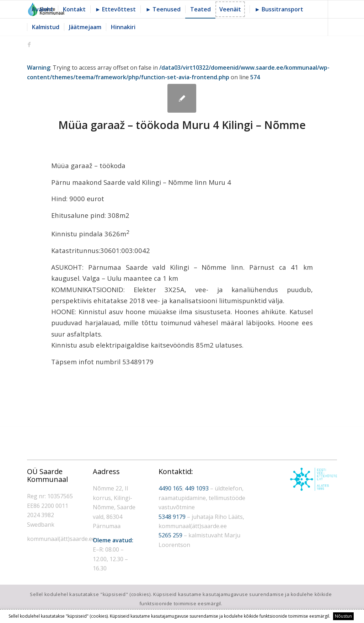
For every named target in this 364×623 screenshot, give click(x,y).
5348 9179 (172, 517)
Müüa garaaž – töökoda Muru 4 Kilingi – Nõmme (182, 125)
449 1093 (197, 488)
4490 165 (170, 488)
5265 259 (170, 535)
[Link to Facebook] (29, 44)
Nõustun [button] (343, 616)
